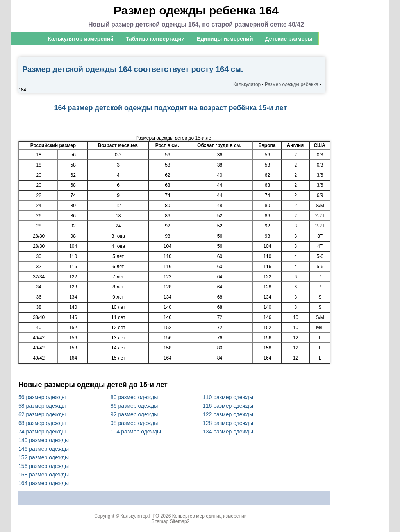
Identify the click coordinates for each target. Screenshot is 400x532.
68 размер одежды (42, 423)
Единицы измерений (225, 39)
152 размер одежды (44, 457)
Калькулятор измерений (81, 39)
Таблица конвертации (155, 39)
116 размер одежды (228, 406)
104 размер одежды (136, 432)
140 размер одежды (44, 440)
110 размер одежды (228, 397)
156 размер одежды (44, 466)
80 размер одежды (134, 397)
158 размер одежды (44, 475)
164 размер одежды (44, 483)
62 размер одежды (42, 414)
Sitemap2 (180, 521)
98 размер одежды (134, 423)
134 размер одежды (228, 432)
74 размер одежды (42, 432)
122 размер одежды (228, 414)
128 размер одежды (228, 423)
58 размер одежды (42, 406)
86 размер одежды (134, 406)
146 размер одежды (44, 449)
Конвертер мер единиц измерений (210, 516)
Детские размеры (289, 39)
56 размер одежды (42, 397)
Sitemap (160, 521)
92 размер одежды (134, 414)
